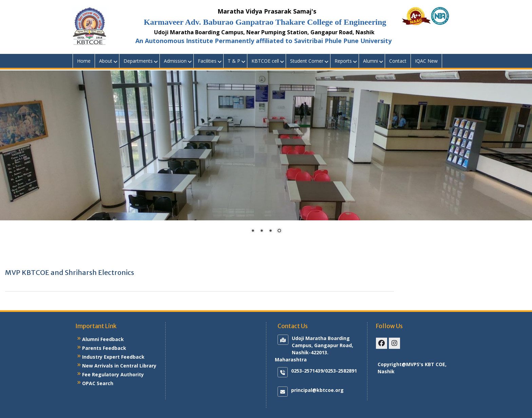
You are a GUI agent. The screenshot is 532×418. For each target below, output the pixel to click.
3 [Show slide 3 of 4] (270, 231)
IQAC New (426, 61)
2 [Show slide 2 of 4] (262, 231)
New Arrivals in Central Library (119, 366)
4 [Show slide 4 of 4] (279, 231)
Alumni (370, 61)
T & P (234, 61)
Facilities (207, 61)
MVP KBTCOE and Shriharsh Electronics (70, 272)
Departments (138, 61)
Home (84, 61)
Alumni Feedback (103, 339)
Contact (398, 61)
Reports (343, 61)
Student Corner (307, 61)
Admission (175, 61)
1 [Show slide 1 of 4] (253, 231)
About (106, 61)
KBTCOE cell (265, 61)
